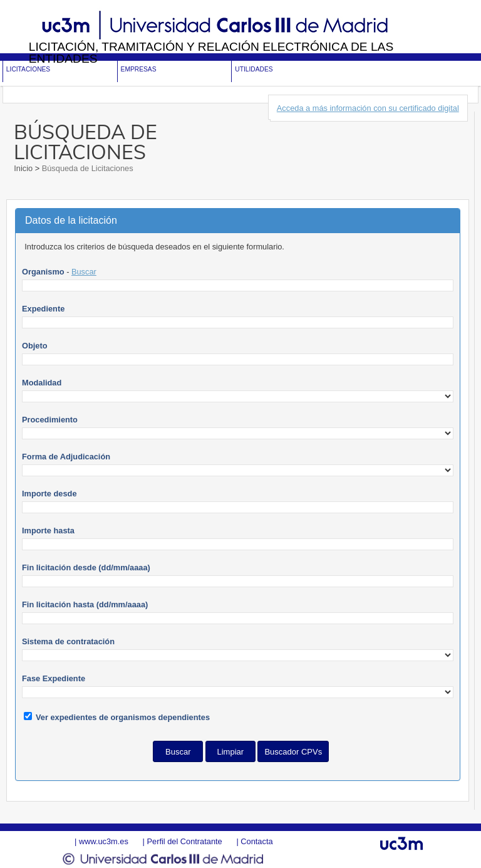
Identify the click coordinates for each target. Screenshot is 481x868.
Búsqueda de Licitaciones (86, 168)
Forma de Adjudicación (66, 457)
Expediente (43, 309)
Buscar (84, 272)
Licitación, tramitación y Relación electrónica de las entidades (211, 53)
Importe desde (49, 494)
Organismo (43, 272)
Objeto (35, 346)
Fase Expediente (54, 678)
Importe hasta (48, 531)
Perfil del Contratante (184, 841)
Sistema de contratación (68, 641)
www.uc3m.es (104, 841)
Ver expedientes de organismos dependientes (123, 717)
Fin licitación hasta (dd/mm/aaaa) (85, 604)
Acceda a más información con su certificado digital (368, 108)
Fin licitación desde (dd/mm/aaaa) (86, 567)
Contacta (256, 841)
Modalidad (42, 383)
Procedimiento (50, 420)
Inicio (24, 168)
